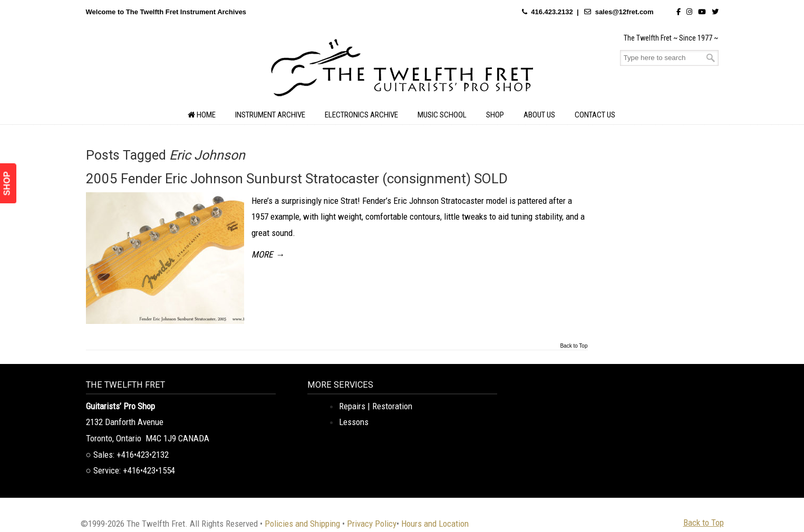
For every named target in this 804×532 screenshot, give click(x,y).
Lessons (354, 422)
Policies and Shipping (302, 524)
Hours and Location (435, 524)
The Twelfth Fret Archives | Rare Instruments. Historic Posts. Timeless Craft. (402, 71)
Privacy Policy (372, 524)
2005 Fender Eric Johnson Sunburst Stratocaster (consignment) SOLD (297, 179)
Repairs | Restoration (376, 406)
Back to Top (574, 346)
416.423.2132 (552, 12)
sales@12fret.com (624, 12)
